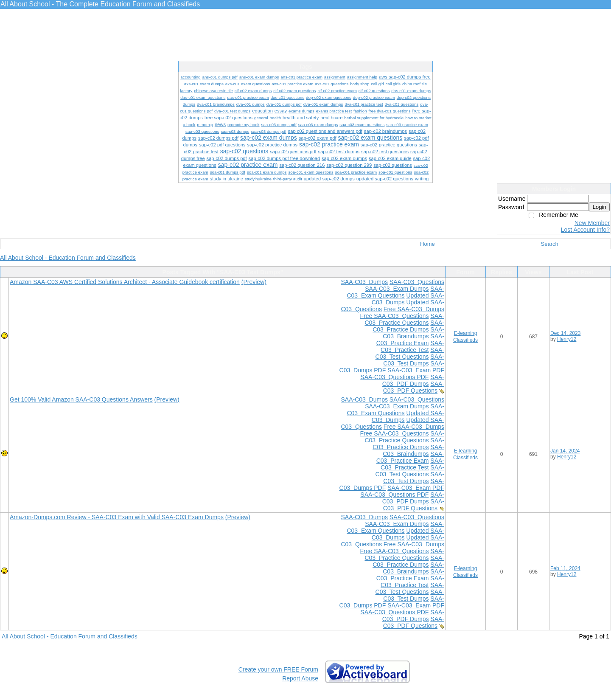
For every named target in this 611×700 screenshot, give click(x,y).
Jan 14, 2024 (565, 451)
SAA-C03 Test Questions (410, 353)
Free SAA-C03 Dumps (414, 309)
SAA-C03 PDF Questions (414, 387)
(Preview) (254, 282)
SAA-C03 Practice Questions (404, 319)
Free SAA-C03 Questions (395, 316)
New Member (592, 223)
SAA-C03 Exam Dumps (397, 289)
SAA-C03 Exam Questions (395, 292)
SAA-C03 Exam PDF (416, 370)
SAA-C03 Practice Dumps (408, 326)
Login (599, 207)
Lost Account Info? (585, 230)
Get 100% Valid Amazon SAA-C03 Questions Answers (81, 399)
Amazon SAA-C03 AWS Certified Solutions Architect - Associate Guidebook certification (125, 282)
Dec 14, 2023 (565, 333)
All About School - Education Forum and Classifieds (68, 258)
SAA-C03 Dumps (364, 282)
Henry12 (567, 339)
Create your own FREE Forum (278, 669)
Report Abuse (300, 678)
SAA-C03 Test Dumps (414, 360)
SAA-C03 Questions (417, 282)
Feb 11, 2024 (565, 568)
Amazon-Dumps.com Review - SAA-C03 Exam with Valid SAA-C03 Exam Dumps (117, 517)
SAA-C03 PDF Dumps (413, 380)
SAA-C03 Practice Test (412, 346)
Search (550, 244)
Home (427, 244)
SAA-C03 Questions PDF (394, 377)
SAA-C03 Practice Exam (410, 340)
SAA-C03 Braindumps (413, 333)
